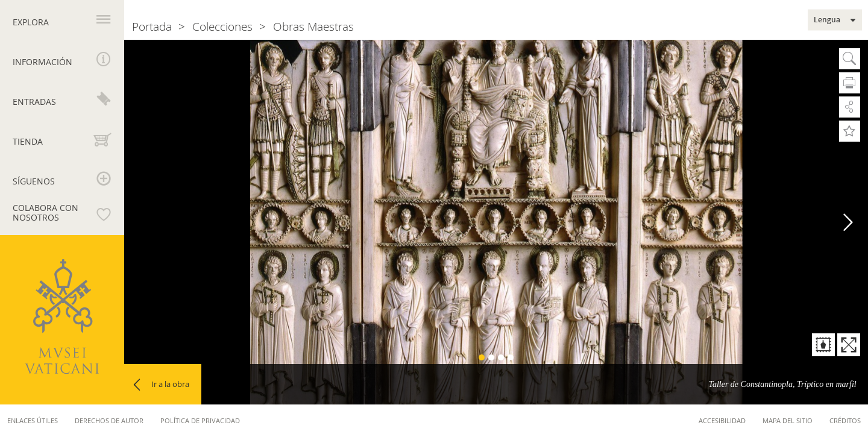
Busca (850, 59)
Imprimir (850, 83)
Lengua (827, 20)
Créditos (845, 420)
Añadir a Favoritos (850, 131)
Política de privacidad (200, 420)
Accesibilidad (722, 420)
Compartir (850, 107)
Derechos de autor (109, 420)
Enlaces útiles (33, 420)
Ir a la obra (170, 384)
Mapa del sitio (788, 420)
